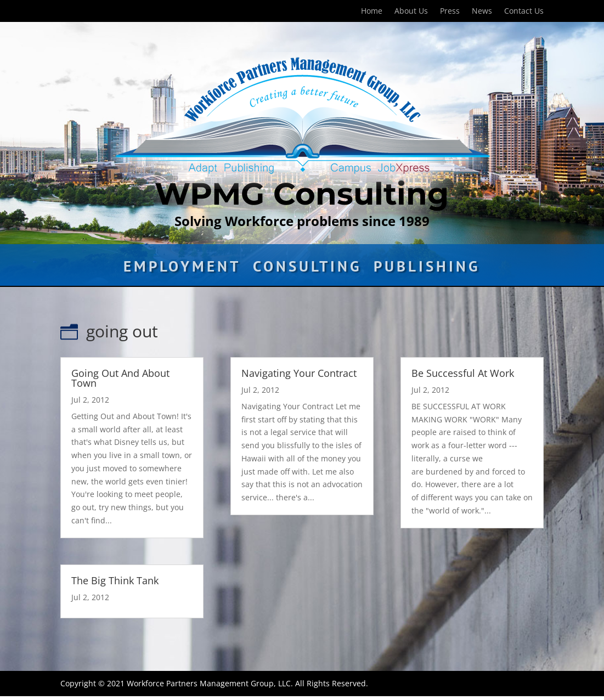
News (482, 12)
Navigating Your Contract (299, 373)
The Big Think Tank (115, 580)
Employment (182, 269)
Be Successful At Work (463, 373)
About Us (411, 12)
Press (450, 12)
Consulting (307, 269)
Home (372, 12)
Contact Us (524, 12)
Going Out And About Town (120, 378)
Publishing (427, 269)
